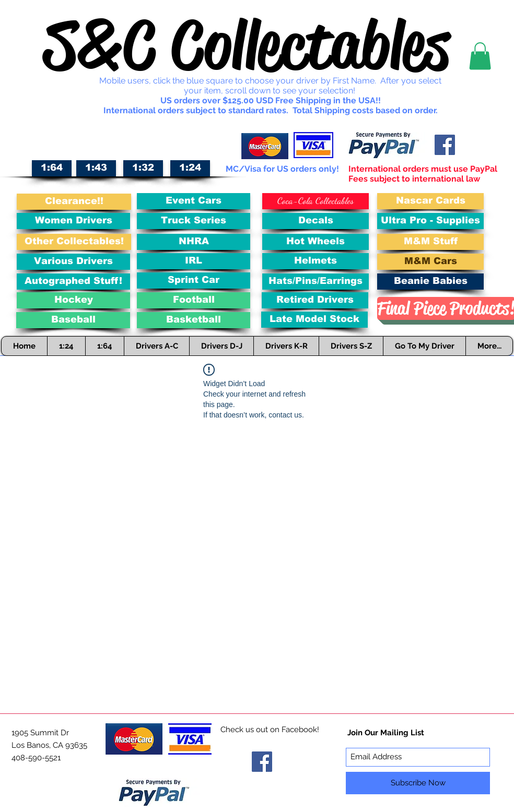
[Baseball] (73, 320)
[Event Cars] (194, 201)
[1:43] (96, 168)
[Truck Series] (194, 221)
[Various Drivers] (73, 262)
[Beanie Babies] (430, 282)
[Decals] (316, 221)
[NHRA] (194, 242)
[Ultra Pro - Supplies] (430, 221)
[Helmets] (316, 261)
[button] (480, 56)
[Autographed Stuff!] (73, 282)
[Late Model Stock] (314, 320)
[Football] (194, 300)
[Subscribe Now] (418, 783)
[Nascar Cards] (430, 201)
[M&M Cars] (430, 262)
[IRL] (194, 261)
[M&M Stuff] (430, 242)
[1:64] (52, 168)
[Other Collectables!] (74, 242)
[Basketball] (194, 320)
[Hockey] (73, 300)
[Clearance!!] (74, 202)
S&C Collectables (247, 45)
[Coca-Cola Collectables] (316, 201)
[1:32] (143, 168)
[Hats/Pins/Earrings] (316, 282)
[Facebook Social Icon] (445, 145)
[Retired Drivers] (315, 300)
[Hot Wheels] (316, 242)
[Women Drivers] (73, 221)
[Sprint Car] (194, 280)
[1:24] (190, 168)
